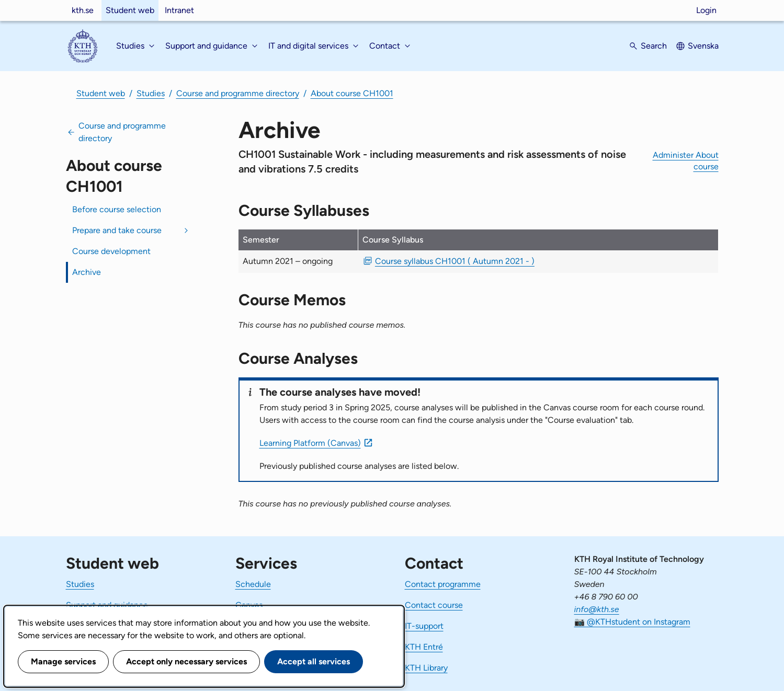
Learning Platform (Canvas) (310, 443)
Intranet (179, 10)
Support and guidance (107, 605)
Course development (111, 251)
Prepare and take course (117, 230)
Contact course (434, 605)
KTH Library (426, 668)
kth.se (83, 10)
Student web (130, 10)
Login (706, 10)
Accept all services (314, 661)
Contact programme (443, 584)
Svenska (703, 46)
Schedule (253, 584)
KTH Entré (424, 647)
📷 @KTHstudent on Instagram (632, 622)
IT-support (424, 626)
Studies (151, 93)
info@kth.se (597, 609)
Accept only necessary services (186, 661)
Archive (87, 272)
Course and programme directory (238, 93)
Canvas (249, 605)
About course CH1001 (352, 93)
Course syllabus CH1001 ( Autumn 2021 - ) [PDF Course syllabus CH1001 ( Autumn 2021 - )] (455, 261)
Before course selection (117, 209)
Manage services (63, 661)
